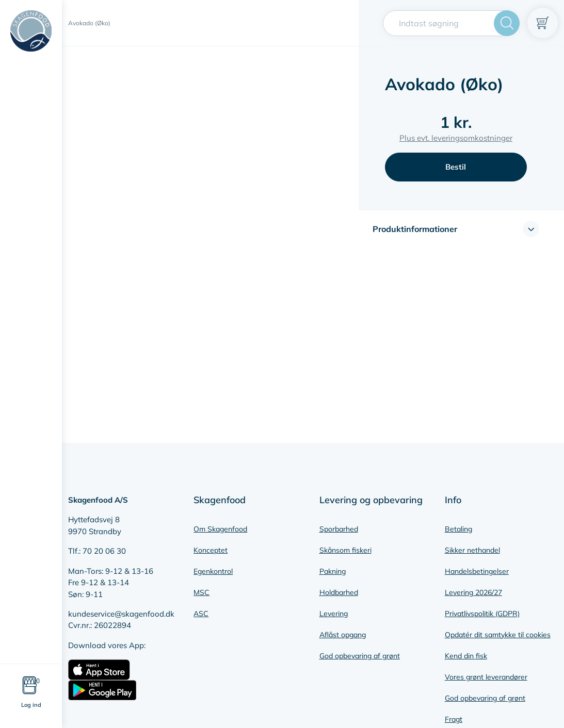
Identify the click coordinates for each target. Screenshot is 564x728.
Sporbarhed (339, 529)
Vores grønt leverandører (486, 677)
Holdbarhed (339, 592)
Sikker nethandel (472, 550)
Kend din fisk (466, 656)
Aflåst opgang (343, 635)
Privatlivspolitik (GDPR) (482, 614)
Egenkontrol (213, 571)
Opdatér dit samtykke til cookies (498, 635)
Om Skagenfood (220, 529)
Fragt (454, 719)
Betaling (458, 529)
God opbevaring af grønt (360, 656)
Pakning (333, 571)
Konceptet (211, 550)
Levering (334, 614)
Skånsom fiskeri (345, 550)
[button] (456, 229)
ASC (201, 614)
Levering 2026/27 (473, 592)
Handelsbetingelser (477, 571)
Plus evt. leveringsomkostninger (456, 138)
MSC (202, 592)
